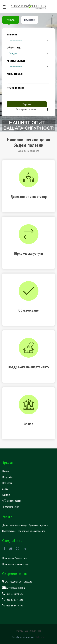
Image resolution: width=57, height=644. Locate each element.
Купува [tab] (11, 20)
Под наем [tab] (30, 20)
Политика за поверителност (16, 564)
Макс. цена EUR (15, 74)
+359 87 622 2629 (13, 594)
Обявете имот (11, 507)
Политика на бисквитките (15, 558)
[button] (28, 40)
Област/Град (14, 48)
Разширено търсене (26, 109)
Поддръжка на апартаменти (31, 531)
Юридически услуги (38, 525)
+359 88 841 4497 (13, 606)
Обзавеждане (9, 531)
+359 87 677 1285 (13, 600)
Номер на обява (15, 88)
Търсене (27, 104)
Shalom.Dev (40, 637)
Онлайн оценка (12, 501)
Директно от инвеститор (14, 525)
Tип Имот (12, 35)
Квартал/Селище (16, 61)
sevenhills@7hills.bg (14, 588)
